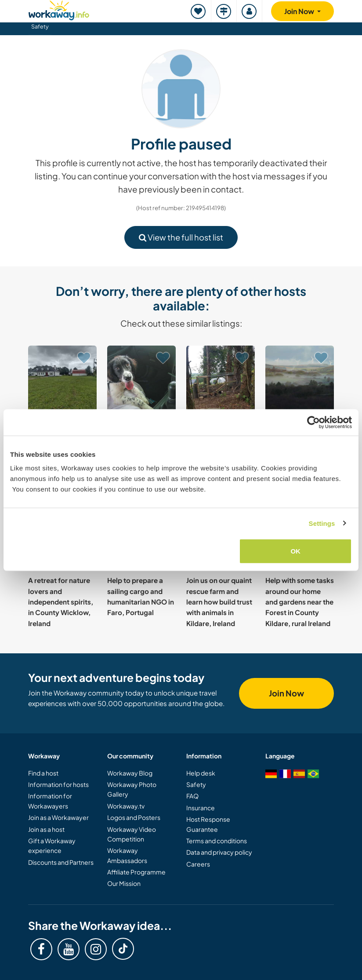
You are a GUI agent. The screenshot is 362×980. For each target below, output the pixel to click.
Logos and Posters (134, 817)
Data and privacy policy (219, 852)
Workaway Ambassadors (127, 855)
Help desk (201, 773)
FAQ (192, 796)
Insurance (201, 808)
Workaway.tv (126, 806)
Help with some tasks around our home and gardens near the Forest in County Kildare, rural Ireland (300, 601)
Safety (40, 26)
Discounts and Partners (61, 862)
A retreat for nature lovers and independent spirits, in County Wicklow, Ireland (61, 601)
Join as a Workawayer (58, 817)
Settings (322, 523)
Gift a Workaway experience (52, 845)
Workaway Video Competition (132, 834)
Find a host (43, 773)
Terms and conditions (217, 841)
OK (295, 551)
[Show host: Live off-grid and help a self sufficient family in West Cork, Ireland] (300, 380)
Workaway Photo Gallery (132, 789)
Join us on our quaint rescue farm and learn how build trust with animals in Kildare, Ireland (219, 601)
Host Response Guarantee (208, 824)
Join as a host (46, 829)
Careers (198, 864)
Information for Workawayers (50, 801)
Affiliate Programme (136, 872)
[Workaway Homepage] (59, 9)
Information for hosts (58, 784)
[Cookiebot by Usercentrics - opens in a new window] (313, 422)
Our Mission (124, 883)
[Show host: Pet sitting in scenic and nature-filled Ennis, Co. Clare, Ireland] (141, 380)
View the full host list (181, 237)
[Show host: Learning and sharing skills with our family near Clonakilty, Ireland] (221, 380)
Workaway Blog (130, 773)
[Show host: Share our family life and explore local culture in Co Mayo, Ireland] (62, 380)
